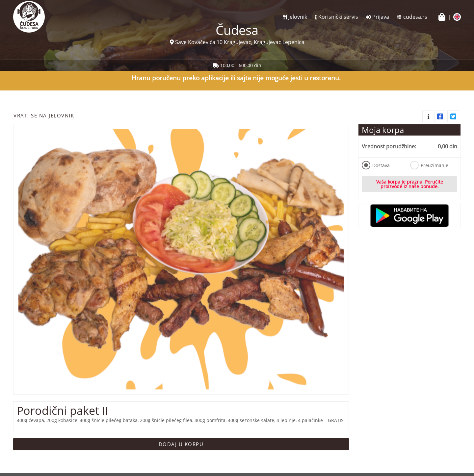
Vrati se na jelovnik (44, 115)
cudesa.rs (415, 17)
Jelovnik (298, 17)
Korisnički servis (338, 17)
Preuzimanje (429, 165)
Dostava (376, 165)
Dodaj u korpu (181, 444)
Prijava (381, 17)
